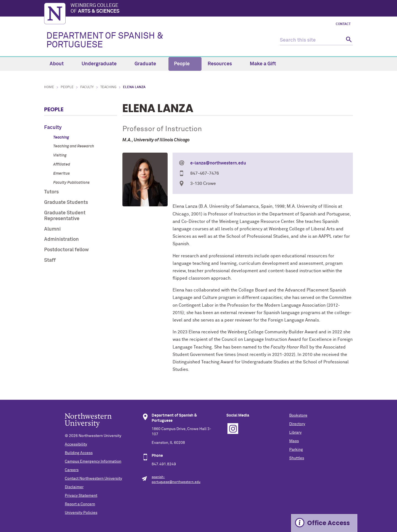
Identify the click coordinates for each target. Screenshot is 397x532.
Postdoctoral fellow (66, 250)
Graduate (148, 64)
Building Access (79, 453)
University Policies (81, 513)
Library (295, 433)
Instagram (233, 429)
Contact (343, 24)
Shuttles (297, 458)
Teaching (108, 87)
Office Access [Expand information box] (328, 523)
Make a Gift (263, 64)
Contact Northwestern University (93, 479)
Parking (296, 450)
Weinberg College (212, 9)
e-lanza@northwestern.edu (218, 163)
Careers (72, 470)
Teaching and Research (74, 146)
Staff (50, 260)
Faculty (87, 87)
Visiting (60, 155)
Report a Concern (80, 504)
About (60, 64)
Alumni (52, 229)
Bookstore (298, 415)
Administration (61, 239)
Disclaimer (74, 487)
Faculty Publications (71, 183)
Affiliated (62, 164)
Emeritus (61, 174)
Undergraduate (102, 64)
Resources (223, 64)
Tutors (51, 192)
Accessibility (76, 444)
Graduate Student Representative (65, 216)
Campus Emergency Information (93, 461)
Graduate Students (66, 202)
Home (49, 87)
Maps (294, 441)
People (185, 64)
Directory (297, 424)
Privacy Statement (81, 496)
